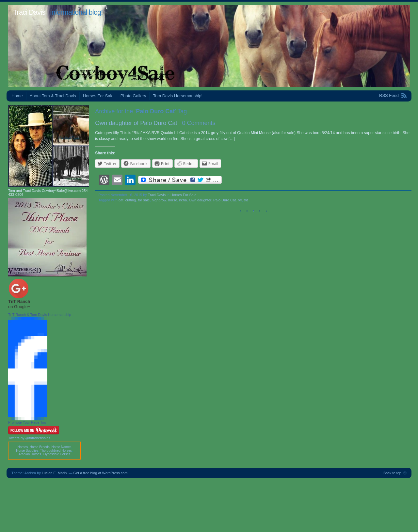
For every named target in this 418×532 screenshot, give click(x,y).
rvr (240, 200)
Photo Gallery (133, 96)
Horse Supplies (27, 451)
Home (17, 96)
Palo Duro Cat (225, 200)
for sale (144, 200)
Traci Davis (29, 12)
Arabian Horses (30, 454)
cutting (131, 200)
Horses (23, 447)
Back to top (392, 473)
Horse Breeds (40, 447)
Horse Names (61, 447)
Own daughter (200, 200)
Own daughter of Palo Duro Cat (136, 123)
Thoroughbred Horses (56, 451)
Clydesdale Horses (56, 454)
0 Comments (199, 123)
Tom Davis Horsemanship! (178, 96)
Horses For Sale (98, 96)
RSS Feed (389, 95)
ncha (183, 200)
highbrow (159, 200)
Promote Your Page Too (27, 422)
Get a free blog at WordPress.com (101, 473)
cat (121, 200)
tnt (246, 200)
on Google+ (19, 307)
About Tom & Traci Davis (53, 96)
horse (173, 200)
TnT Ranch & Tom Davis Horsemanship (40, 315)
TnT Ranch (19, 301)
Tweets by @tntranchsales (29, 438)
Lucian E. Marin (54, 473)
